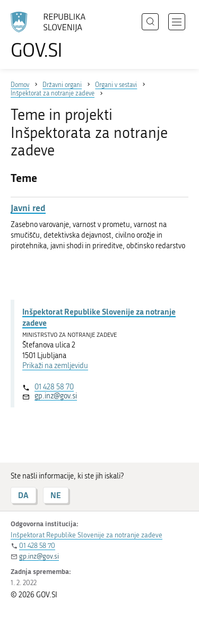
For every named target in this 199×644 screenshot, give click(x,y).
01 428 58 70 (54, 387)
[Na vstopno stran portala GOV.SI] (53, 36)
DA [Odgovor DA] (23, 495)
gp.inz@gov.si (56, 396)
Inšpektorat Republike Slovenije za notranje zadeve (99, 317)
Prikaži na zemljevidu (55, 366)
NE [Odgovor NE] (56, 495)
